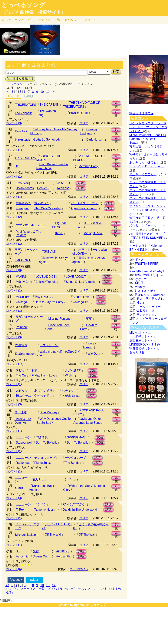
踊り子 (139, 283)
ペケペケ (40, 504)
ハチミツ (68, 391)
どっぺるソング (23, 5)
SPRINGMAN (76, 437)
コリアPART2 (79, 569)
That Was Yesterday (48, 208)
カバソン (71, 20)
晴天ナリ (38, 479)
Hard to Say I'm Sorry (49, 302)
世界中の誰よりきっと (150, 275)
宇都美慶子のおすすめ (144, 348)
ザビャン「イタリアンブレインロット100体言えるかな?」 (147, 210)
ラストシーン (49, 345)
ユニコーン (23, 437)
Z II (71, 479)
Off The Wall (53, 535)
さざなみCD (73, 370)
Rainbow (21, 327)
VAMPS (21, 277)
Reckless (63, 188)
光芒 (36, 551)
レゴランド (18, 84)
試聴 (116, 103)
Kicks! (59, 233)
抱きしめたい (44, 297)
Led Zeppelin (24, 113)
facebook (16, 580)
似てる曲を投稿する (20, 79)
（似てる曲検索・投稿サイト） (34, 12)
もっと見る (137, 352)
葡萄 (89, 319)
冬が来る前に (43, 396)
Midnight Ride (93, 233)
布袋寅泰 (21, 345)
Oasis (19, 488)
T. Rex (20, 510)
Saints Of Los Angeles (81, 282)
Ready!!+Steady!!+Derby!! (147, 271)
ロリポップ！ (100, 605)
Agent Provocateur (83, 208)
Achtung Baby (89, 166)
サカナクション (147, 315)
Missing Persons (59, 319)
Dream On (40, 556)
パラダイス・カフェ (84, 203)
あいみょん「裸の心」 (144, 162)
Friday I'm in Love (44, 375)
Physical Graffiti (79, 113)
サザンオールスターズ (31, 225)
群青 (35, 370)
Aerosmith (23, 556)
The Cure (22, 375)
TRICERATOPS (25, 105)
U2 (17, 166)
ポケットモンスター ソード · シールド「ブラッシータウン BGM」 (148, 127)
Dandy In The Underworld (80, 510)
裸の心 (141, 303)
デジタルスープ (45, 458)
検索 (116, 72)
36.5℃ (61, 183)
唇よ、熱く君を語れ (150, 299)
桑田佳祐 (21, 412)
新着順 (28, 96)
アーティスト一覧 (33, 589)
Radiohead (23, 463)
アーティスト (48, 20)
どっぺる (16, 20)
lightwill (80, 605)
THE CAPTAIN (49, 105)
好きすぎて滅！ (145, 291)
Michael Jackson (26, 535)
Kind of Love (81, 297)
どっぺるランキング (61, 589)
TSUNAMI (49, 252)
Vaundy (140, 287)
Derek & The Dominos (23, 421)
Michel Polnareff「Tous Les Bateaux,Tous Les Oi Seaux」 (148, 139)
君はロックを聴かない (150, 295)
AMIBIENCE (23, 260)
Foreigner (22, 208)
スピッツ (22, 370)
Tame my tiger (44, 510)
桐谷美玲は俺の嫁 (141, 113)
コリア (84, 123)
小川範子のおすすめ (143, 337)
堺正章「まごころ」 (143, 174)
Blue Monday (49, 412)
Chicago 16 (80, 302)
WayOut (93, 354)
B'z (18, 551)
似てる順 (13, 96)
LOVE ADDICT (45, 277)
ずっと (139, 260)
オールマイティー (149, 307)
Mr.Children (24, 297)
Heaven (42, 188)
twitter (34, 580)
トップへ (12, 589)
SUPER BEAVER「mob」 (147, 166)
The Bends (72, 463)
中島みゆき (23, 183)
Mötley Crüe (24, 282)
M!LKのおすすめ (140, 333)
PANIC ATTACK (73, 504)
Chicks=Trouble (46, 282)
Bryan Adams (25, 188)
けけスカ (141, 279)
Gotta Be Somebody (47, 140)
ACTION (62, 551)
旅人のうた (42, 203)
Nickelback (23, 140)
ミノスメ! (88, 20)
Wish (68, 375)
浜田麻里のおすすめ (143, 341)
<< (7, 92)
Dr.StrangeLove (26, 354)
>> (54, 92)
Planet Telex (43, 463)
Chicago (21, 302)
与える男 (42, 437)
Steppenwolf (24, 443)
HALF (41, 183)
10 (42, 92)
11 (48, 92)
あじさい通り (43, 391)
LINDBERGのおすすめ (145, 344)
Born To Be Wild (47, 443)
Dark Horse (94, 140)
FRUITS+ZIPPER (147, 264)
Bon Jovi (21, 131)
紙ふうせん (23, 396)
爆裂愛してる (146, 311)
